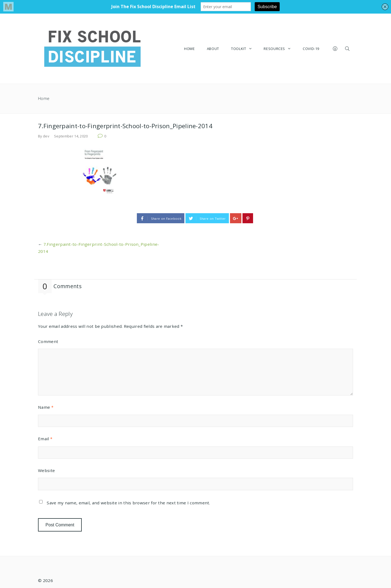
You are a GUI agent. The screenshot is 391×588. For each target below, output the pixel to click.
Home (44, 98)
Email (45, 439)
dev (46, 136)
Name (46, 407)
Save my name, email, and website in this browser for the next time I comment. (128, 503)
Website (46, 470)
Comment (48, 341)
